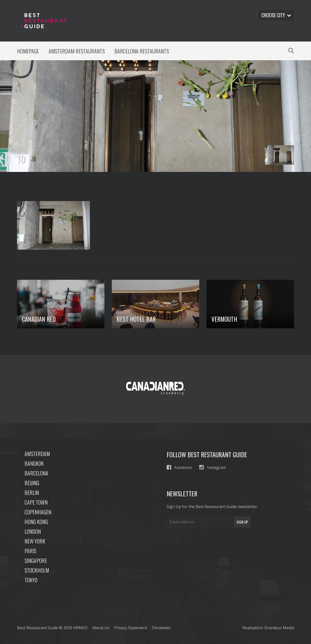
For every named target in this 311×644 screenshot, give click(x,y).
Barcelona (36, 473)
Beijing (32, 483)
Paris (30, 551)
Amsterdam (37, 454)
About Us (101, 628)
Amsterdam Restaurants (77, 51)
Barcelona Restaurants (143, 51)
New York (35, 541)
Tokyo (31, 580)
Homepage (28, 51)
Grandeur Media (279, 628)
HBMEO (80, 628)
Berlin (32, 493)
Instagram (213, 468)
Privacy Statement (131, 628)
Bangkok (34, 464)
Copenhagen (38, 512)
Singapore (36, 561)
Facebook (179, 468)
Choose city (276, 15)
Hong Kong (36, 522)
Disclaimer (161, 628)
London (33, 532)
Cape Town (36, 502)
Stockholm (37, 570)
